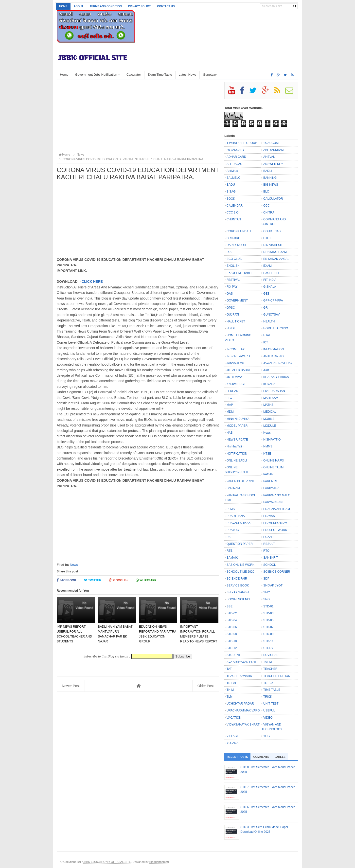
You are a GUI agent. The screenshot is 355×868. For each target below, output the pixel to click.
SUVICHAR (271, 655)
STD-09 (268, 634)
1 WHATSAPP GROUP (242, 143)
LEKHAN (232, 391)
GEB (266, 294)
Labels (280, 757)
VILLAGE (233, 736)
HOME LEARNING (276, 328)
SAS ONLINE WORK (240, 565)
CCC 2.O (233, 213)
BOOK (231, 199)
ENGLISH (233, 266)
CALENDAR (235, 206)
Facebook (66, 580)
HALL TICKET (236, 321)
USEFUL (269, 710)
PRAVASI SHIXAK (239, 523)
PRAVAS (269, 516)
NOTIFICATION (237, 454)
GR (266, 308)
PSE (230, 537)
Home (63, 6)
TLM (230, 697)
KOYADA (269, 384)
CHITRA (269, 213)
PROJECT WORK (275, 530)
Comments (261, 757)
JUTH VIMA (234, 377)
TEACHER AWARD (239, 676)
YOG (267, 736)
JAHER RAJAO (274, 356)
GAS (230, 294)
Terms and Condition (106, 6)
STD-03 (268, 613)
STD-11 (268, 641)
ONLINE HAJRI (274, 461)
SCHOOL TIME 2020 (240, 572)
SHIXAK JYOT (273, 585)
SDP (266, 579)
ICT (266, 342)
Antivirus (232, 171)
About (79, 6)
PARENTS (270, 481)
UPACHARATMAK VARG (243, 710)
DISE (230, 252)
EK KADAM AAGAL (276, 259)
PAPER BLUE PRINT (241, 481)
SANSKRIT (271, 558)
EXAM (267, 266)
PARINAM (233, 488)
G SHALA (270, 287)
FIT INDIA (270, 280)
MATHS (268, 405)
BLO (266, 192)
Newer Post (71, 686)
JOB (266, 370)
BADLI (268, 171)
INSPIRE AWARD (238, 356)
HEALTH (269, 321)
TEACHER (270, 669)
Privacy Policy (140, 6)
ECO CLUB (234, 259)
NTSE (267, 454)
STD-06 (232, 627)
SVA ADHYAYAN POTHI (242, 662)
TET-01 (231, 683)
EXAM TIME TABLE (240, 273)
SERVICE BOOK (238, 585)
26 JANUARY (235, 150)
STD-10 (232, 641)
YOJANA (232, 743)
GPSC (231, 308)
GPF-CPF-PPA (273, 301)
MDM (230, 412)
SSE (230, 606)
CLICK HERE (92, 282)
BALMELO (234, 178)
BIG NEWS (271, 185)
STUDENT (234, 655)
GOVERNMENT (237, 301)
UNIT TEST (271, 704)
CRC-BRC (233, 238)
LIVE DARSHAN (274, 391)
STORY (268, 648)
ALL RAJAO (234, 164)
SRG (266, 599)
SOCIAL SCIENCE (239, 599)
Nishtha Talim (235, 446)
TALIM (267, 662)
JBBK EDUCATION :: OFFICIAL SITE (107, 862)
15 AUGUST (272, 143)
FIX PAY (232, 287)
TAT (229, 669)
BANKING (270, 178)
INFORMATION (274, 349)
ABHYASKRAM (273, 150)
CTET (267, 238)
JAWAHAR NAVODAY (278, 363)
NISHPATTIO (272, 440)
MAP (230, 405)
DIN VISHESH (273, 245)
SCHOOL (270, 565)
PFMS (231, 509)
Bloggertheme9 (159, 862)
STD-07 (268, 627)
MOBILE (269, 419)
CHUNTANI (234, 219)
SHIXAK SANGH (238, 592)
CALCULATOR (273, 199)
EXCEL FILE (272, 273)
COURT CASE (273, 231)
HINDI (231, 328)
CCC (266, 206)
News (74, 565)
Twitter (93, 580)
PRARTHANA (236, 516)
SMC (267, 592)
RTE (230, 551)
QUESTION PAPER (240, 544)
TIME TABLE (272, 690)
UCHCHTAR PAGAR (240, 704)
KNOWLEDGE (236, 384)
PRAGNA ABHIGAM (277, 509)
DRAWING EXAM (275, 252)
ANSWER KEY (273, 164)
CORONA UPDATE (239, 231)
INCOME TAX (236, 349)
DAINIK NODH (236, 245)
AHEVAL (269, 157)
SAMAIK (232, 558)
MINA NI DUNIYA (238, 419)
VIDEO (268, 718)
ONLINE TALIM (273, 467)
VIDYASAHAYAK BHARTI (243, 725)
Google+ (119, 580)
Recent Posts (237, 757)
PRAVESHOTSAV (275, 523)
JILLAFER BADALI (239, 370)
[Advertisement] (138, 116)
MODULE (270, 426)
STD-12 (232, 648)
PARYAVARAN (273, 502)
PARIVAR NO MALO (277, 495)
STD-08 (232, 634)
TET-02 (268, 683)
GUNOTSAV (271, 315)
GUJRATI (233, 315)
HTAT (267, 335)
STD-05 (268, 620)
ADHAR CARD (236, 157)
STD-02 (232, 613)
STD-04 (232, 620)
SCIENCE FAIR (237, 579)
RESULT (269, 544)
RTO (266, 551)
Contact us (166, 6)
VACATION (234, 718)
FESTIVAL (233, 280)
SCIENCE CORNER (277, 572)
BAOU (231, 185)
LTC (229, 398)
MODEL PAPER (237, 426)
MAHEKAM (271, 398)
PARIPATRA (271, 488)
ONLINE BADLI (237, 461)
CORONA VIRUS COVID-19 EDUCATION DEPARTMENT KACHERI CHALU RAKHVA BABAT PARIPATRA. (131, 159)
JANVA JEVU (235, 363)
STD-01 (268, 606)
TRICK (268, 697)
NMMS (268, 446)
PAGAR (268, 474)
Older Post (206, 686)
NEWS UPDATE (237, 440)
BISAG (231, 192)
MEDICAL (270, 412)
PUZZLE (269, 537)
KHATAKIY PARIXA (276, 377)
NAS (230, 433)
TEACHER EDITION (277, 676)
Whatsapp (146, 580)
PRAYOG (233, 530)
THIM (230, 690)
